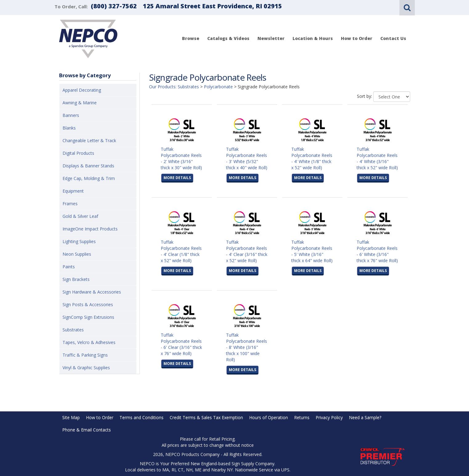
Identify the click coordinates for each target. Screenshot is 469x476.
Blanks (69, 128)
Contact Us (393, 38)
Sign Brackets (76, 279)
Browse (191, 38)
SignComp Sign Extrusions (88, 317)
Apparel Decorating (82, 90)
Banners (71, 115)
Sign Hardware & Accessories (92, 292)
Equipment (73, 191)
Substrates (73, 330)
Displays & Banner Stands (88, 166)
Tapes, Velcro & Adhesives (89, 342)
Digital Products (78, 153)
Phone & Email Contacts (87, 430)
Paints (69, 267)
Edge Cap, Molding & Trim (89, 178)
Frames (70, 204)
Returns (302, 417)
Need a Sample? (365, 417)
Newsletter (271, 38)
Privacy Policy (329, 417)
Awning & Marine (80, 103)
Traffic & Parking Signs (85, 355)
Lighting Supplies (79, 241)
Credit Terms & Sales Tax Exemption (206, 417)
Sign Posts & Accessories (88, 304)
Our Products (162, 87)
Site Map (71, 417)
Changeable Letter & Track (89, 140)
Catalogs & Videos (228, 38)
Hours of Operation (269, 417)
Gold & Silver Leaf (80, 216)
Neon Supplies (77, 254)
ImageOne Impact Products (90, 229)
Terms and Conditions (142, 417)
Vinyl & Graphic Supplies (86, 368)
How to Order (357, 38)
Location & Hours (313, 38)
